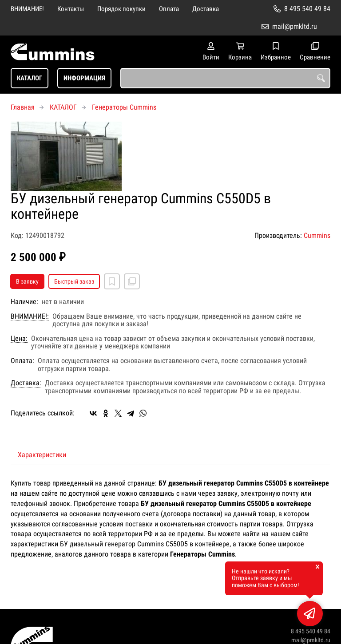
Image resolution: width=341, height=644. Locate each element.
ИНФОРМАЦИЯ (84, 78)
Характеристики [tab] (42, 455)
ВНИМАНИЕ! (27, 9)
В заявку (27, 281)
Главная (23, 107)
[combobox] (225, 78)
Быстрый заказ (74, 281)
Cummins (317, 235)
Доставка (206, 9)
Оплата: (22, 361)
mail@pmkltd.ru (295, 26)
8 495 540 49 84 (307, 9)
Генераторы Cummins (124, 107)
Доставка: (26, 383)
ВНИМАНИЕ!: (30, 316)
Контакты (71, 9)
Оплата (169, 9)
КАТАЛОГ (30, 78)
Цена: (19, 339)
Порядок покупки (121, 9)
